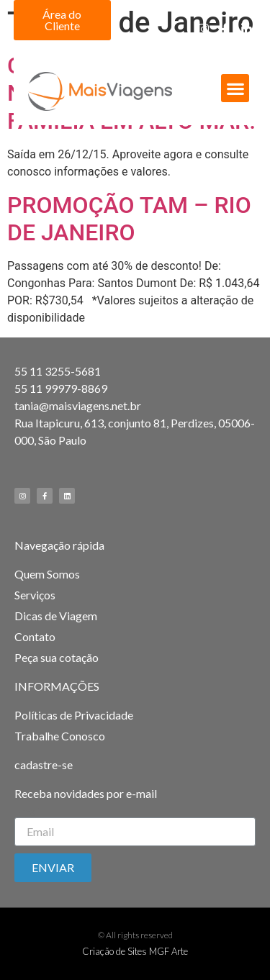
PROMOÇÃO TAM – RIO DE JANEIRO (129, 219)
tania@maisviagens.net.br (78, 405)
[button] (62, 20)
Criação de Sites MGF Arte (135, 951)
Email (28, 812)
